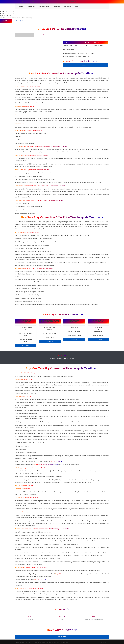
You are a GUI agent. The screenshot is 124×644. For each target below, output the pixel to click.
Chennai (66, 359)
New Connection (44, 6)
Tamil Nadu (59, 359)
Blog (76, 6)
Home (21, 6)
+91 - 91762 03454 (56, 461)
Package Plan (31, 6)
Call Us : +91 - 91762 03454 (70, 2)
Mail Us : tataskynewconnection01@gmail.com (27, 2)
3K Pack (72, 359)
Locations (57, 6)
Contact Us (67, 6)
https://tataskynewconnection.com (67, 574)
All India (52, 359)
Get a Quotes (20, 21)
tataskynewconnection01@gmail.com (46, 465)
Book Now (104, 2)
